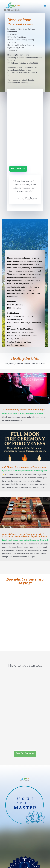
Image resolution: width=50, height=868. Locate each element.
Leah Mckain (8, 413)
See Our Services (18, 169)
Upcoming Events (38, 413)
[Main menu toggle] (45, 6)
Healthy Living (28, 540)
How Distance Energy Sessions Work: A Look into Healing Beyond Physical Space (25, 535)
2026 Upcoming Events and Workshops (23, 410)
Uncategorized (27, 413)
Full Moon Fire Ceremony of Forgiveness (24, 467)
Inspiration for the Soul (29, 471)
